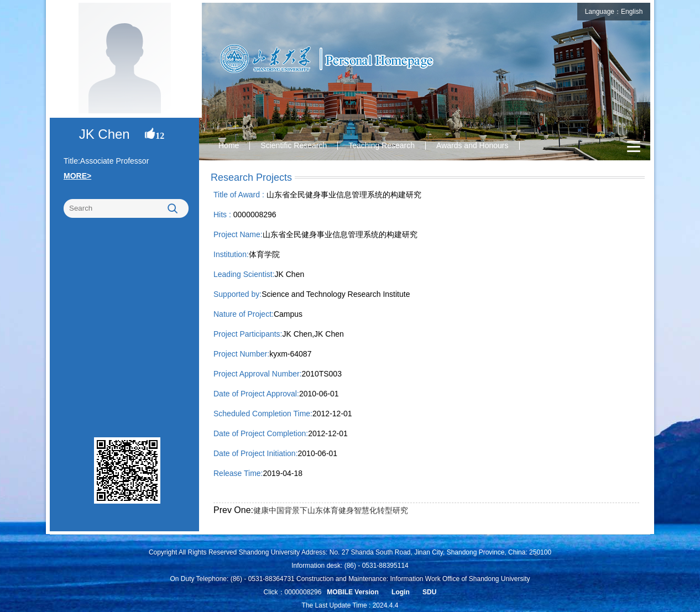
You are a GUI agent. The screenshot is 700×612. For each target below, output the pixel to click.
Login (401, 592)
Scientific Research (294, 145)
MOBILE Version (352, 592)
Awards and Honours (472, 145)
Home (229, 145)
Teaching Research (382, 145)
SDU (429, 592)
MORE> (77, 176)
